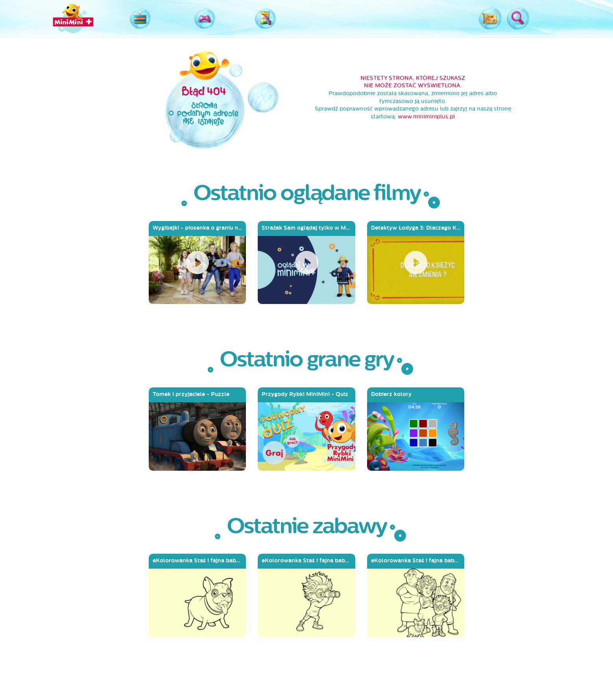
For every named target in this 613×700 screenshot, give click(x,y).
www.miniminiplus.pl (426, 117)
